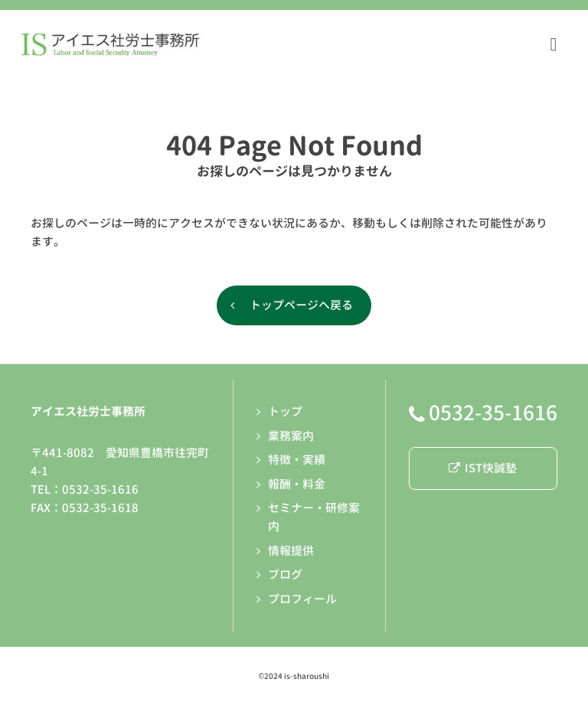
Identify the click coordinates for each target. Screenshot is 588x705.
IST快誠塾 (483, 468)
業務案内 (291, 436)
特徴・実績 (297, 460)
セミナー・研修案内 (314, 517)
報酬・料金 (297, 484)
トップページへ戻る (301, 305)
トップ (285, 411)
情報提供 (291, 551)
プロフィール (302, 599)
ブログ (285, 574)
